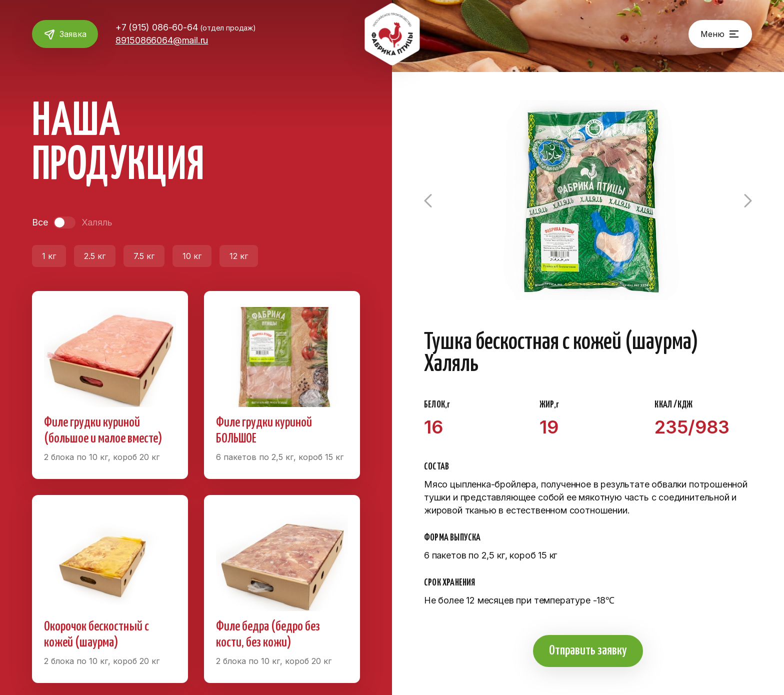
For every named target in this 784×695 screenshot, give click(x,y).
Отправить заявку (588, 651)
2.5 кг (95, 256)
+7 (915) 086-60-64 (189, 27)
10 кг (192, 256)
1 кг (49, 256)
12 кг (239, 256)
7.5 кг (144, 256)
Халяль (97, 222)
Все (40, 222)
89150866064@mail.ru (165, 40)
